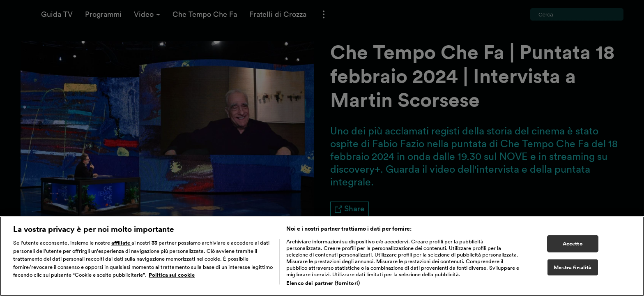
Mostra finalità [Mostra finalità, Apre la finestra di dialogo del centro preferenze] (573, 275)
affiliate (121, 251)
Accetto (573, 252)
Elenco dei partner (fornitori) (323, 291)
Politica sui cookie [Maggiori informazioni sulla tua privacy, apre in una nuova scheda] (172, 283)
